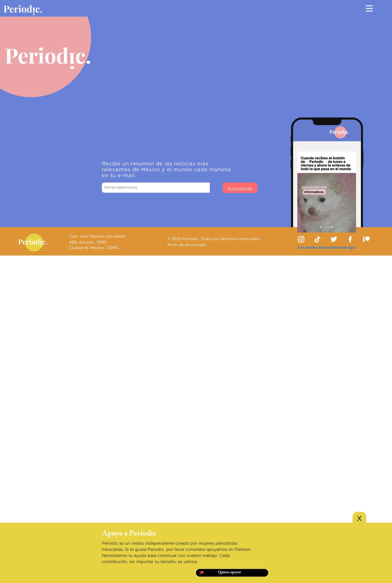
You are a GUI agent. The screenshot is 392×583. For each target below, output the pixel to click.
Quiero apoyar (229, 572)
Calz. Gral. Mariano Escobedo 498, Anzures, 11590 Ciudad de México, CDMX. (97, 242)
